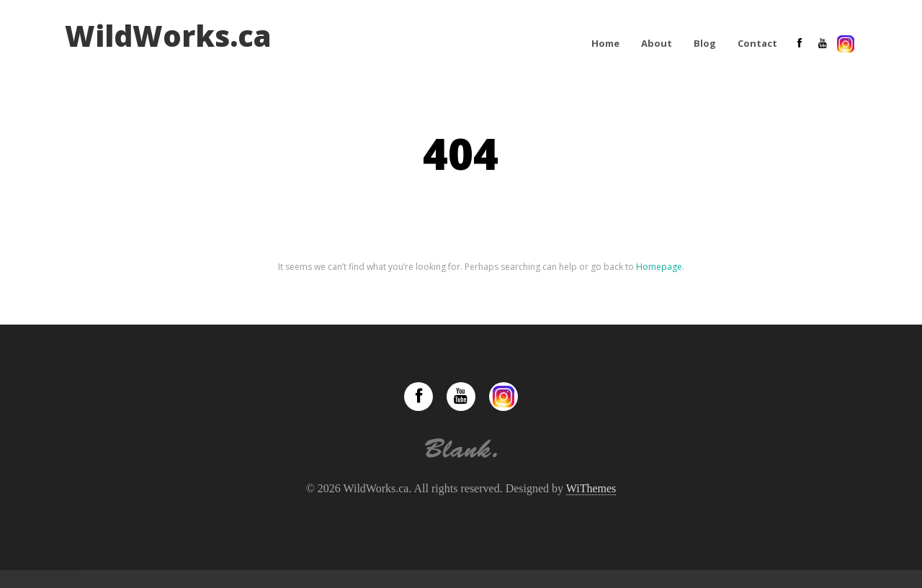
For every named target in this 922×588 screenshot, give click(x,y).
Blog (705, 43)
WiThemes (591, 488)
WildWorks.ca (168, 36)
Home (605, 43)
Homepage (659, 267)
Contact (757, 43)
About (657, 43)
